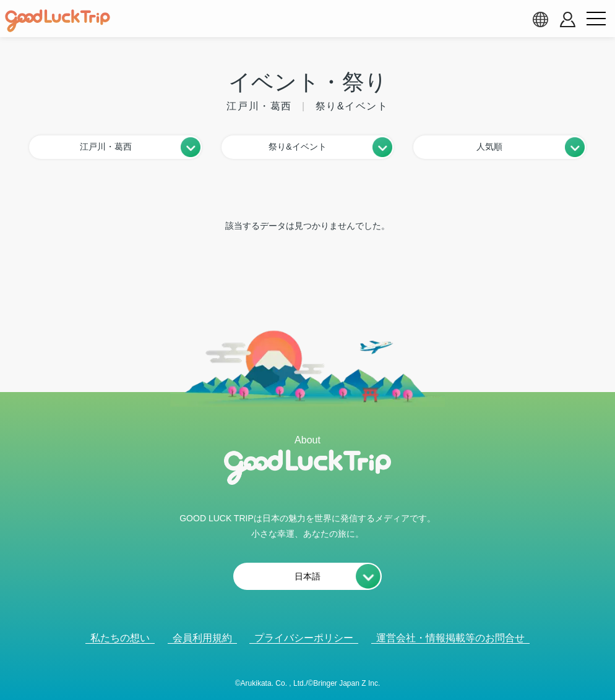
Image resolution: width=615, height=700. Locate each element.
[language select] (540, 19)
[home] (58, 21)
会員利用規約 (202, 638)
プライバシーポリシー (304, 638)
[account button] (568, 19)
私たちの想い (120, 638)
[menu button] (596, 19)
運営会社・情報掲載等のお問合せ (450, 638)
